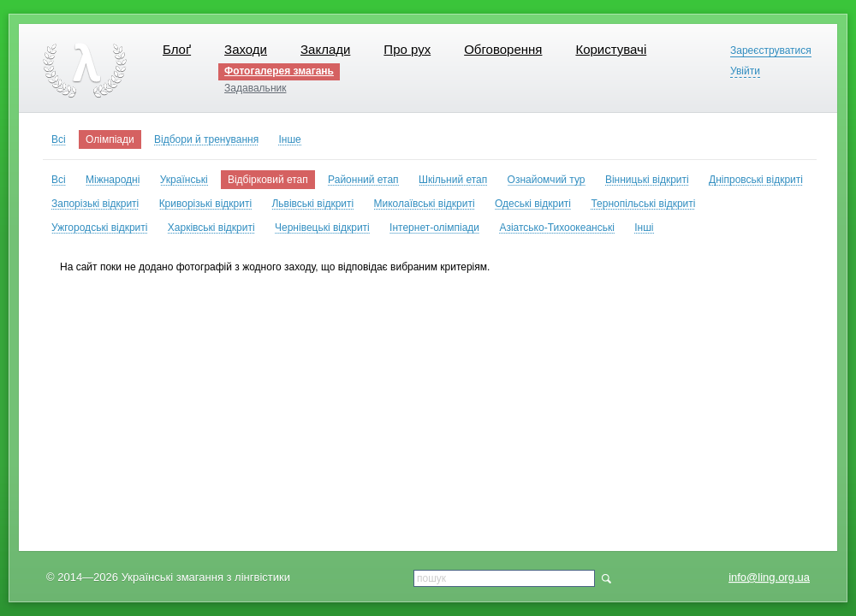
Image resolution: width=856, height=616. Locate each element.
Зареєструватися (771, 51)
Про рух (407, 49)
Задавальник (255, 88)
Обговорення (503, 49)
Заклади (325, 49)
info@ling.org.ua (769, 577)
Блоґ (177, 49)
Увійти (745, 71)
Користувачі (611, 49)
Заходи (246, 49)
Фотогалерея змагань (279, 71)
